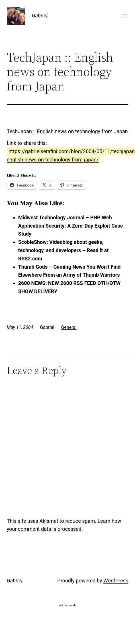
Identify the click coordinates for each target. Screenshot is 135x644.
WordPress (116, 581)
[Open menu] (125, 16)
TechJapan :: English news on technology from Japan (67, 131)
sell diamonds (67, 605)
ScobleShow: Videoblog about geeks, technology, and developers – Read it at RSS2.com (64, 250)
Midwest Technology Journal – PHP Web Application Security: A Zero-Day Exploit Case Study (71, 226)
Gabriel (40, 16)
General (69, 327)
